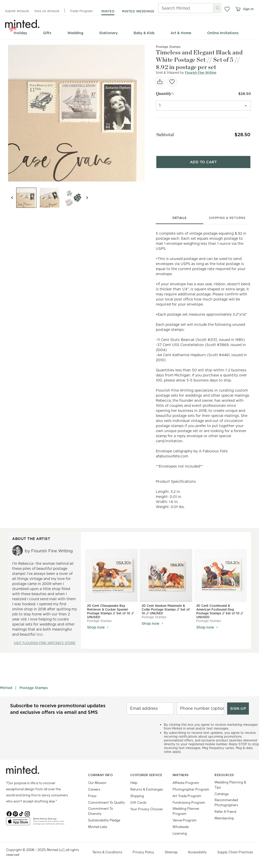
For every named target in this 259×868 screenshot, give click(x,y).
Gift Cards (138, 802)
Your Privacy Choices (146, 809)
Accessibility (197, 852)
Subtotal (165, 134)
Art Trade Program (187, 796)
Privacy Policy (143, 852)
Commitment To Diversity (101, 811)
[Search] (179, 8)
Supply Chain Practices (235, 852)
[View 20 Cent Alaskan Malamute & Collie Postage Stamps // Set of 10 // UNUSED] (166, 575)
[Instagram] (27, 813)
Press (92, 796)
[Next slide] (87, 198)
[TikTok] (21, 813)
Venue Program (185, 820)
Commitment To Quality (106, 802)
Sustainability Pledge (104, 820)
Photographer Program (191, 789)
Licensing (180, 833)
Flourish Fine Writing (201, 73)
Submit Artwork (17, 11)
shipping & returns (227, 218)
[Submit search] (218, 8)
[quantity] (203, 106)
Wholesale (181, 827)
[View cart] (238, 9)
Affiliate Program (186, 783)
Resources (224, 775)
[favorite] (172, 82)
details (180, 218)
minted (108, 11)
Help (134, 783)
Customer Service (146, 775)
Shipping (137, 796)
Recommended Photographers (226, 802)
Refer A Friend (225, 811)
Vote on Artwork (47, 11)
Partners (181, 775)
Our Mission (97, 783)
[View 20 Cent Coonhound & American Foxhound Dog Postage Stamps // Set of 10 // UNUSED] (221, 575)
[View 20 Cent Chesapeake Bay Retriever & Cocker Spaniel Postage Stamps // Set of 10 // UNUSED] (111, 575)
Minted (6, 688)
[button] (227, 9)
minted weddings (138, 11)
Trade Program (81, 11)
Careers (94, 789)
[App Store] (18, 823)
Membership (224, 818)
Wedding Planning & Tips (230, 785)
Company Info (100, 775)
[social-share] (160, 82)
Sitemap (171, 852)
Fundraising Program (189, 802)
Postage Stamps (34, 688)
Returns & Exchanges (147, 789)
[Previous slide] (12, 198)
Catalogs (222, 794)
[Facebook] (9, 813)
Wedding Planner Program (186, 811)
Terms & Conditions (107, 852)
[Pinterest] (15, 813)
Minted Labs (98, 827)
